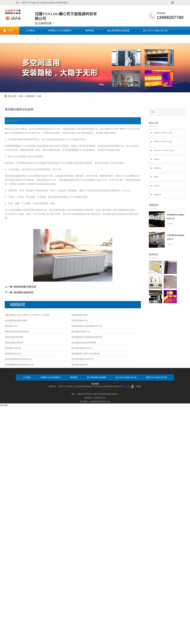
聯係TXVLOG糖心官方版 (19, 39)
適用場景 (90, 31)
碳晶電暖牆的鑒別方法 (82, 348)
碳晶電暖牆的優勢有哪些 (16, 321)
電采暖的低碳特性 (24, 292)
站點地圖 (95, 384)
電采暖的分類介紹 (13, 348)
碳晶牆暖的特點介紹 (81, 332)
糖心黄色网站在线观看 (119, 31)
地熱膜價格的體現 (80, 315)
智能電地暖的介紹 (80, 321)
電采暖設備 (157, 195)
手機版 (138, 386)
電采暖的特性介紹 (13, 354)
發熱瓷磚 (157, 159)
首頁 (10, 31)
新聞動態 (30, 96)
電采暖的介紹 (11, 326)
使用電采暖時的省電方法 (83, 359)
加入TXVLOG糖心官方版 (155, 31)
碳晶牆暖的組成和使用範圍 (84, 343)
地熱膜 (156, 177)
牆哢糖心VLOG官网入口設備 (163, 142)
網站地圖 (4, 405)
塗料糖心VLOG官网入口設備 (163, 133)
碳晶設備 (157, 186)
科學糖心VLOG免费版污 (60, 31)
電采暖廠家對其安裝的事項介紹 (19, 365)
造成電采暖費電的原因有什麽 (18, 359)
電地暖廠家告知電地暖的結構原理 (87, 337)
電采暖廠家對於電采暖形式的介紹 (87, 326)
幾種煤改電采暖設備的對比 (17, 332)
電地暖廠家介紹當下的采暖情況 (86, 354)
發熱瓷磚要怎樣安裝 (25, 287)
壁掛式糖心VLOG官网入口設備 (164, 150)
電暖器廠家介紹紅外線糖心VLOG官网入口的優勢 (27, 315)
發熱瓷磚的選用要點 (14, 337)
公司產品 (30, 31)
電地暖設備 (157, 168)
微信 (173, 3)
